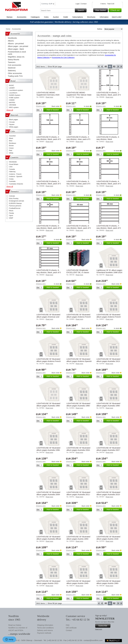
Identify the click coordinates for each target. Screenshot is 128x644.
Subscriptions (78, 17)
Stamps (9, 17)
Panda (11, 213)
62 (114, 66)
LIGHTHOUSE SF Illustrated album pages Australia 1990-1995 (108, 406)
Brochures (91, 17)
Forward (118, 67)
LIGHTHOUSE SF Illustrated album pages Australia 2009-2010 (48, 494)
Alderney (12, 172)
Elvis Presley (14, 198)
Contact (84, 4)
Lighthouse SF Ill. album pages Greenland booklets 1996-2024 (109, 271)
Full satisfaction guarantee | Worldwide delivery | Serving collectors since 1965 (64, 22)
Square (12, 124)
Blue (11, 141)
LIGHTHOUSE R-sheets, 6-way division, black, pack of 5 (79, 227)
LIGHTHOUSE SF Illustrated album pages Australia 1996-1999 (48, 450)
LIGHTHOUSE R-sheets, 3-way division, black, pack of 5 (49, 182)
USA (11, 167)
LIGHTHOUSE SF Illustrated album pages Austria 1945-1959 (78, 583)
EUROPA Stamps (15, 203)
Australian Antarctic (16, 184)
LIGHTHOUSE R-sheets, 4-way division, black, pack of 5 (109, 182)
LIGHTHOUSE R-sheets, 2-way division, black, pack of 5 (49, 138)
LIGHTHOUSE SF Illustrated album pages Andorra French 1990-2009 (109, 317)
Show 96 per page (55, 67)
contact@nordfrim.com (93, 640)
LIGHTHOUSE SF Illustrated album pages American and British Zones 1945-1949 (48, 317)
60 (106, 66)
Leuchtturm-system (16, 90)
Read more (99, 629)
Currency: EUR (48, 4)
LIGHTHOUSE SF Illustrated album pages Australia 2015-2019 (108, 494)
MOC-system (14, 107)
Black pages (14, 120)
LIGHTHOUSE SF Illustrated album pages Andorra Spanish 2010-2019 (79, 361)
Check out (116, 10)
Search (82, 10)
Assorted (12, 136)
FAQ (68, 625)
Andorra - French (15, 174)
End (121, 67)
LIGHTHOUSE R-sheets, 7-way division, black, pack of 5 (109, 227)
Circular (12, 122)
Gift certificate (71, 628)
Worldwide (13, 162)
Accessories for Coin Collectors (63, 57)
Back (102, 67)
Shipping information (45, 625)
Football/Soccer (15, 208)
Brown (11, 146)
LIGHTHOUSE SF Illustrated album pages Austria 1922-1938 (48, 583)
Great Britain (14, 164)
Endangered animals (17, 201)
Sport (11, 215)
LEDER (12, 88)
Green (11, 148)
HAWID (12, 100)
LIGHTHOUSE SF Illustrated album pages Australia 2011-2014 (78, 494)
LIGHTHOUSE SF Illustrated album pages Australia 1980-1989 (78, 406)
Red (11, 150)
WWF (11, 218)
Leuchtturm (13, 93)
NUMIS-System (15, 95)
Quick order (117, 17)
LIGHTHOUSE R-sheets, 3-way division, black (108, 138)
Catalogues (35, 17)
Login (77, 4)
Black (11, 138)
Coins (46, 17)
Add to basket (54, 110)
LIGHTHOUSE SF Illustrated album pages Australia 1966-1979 (48, 406)
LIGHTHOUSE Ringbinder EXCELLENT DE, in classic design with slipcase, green (78, 272)
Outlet (66, 17)
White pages (14, 127)
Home (8, 29)
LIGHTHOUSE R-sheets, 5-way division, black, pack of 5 (49, 227)
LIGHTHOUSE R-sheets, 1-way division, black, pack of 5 (109, 94)
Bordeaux (13, 143)
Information (104, 17)
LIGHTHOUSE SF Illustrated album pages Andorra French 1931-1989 (79, 317)
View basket (101, 10)
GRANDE (13, 105)
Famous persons (15, 206)
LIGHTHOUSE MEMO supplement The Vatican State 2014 (79, 95)
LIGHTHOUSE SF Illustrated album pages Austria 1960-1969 (108, 583)
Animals (12, 196)
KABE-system (14, 98)
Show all (10, 110)
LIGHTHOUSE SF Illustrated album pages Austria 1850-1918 (78, 539)
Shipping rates (41, 106)
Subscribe (104, 626)
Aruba (11, 179)
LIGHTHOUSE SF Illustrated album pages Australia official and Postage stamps (49, 539)
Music (11, 211)
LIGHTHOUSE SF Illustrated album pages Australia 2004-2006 (78, 450)
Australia (12, 181)
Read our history (15, 625)
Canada (12, 169)
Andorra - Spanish (16, 176)
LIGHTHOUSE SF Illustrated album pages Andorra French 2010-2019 (49, 361)
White (11, 153)
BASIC (12, 85)
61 (110, 66)
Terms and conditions (45, 628)
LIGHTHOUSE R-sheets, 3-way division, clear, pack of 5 (78, 182)
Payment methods (44, 633)
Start (99, 67)
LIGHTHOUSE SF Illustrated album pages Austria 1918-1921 (108, 539)
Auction (56, 17)
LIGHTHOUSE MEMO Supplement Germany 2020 (48, 94)
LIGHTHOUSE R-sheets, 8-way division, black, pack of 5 (49, 271)
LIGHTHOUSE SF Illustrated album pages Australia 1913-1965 (108, 361)
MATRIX (12, 103)
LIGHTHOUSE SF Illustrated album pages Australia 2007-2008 (108, 450)
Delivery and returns (45, 630)
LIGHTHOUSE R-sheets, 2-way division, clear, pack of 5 (78, 138)
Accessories (22, 17)
